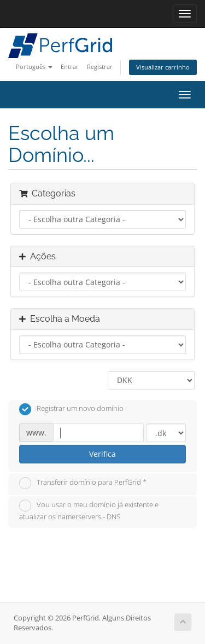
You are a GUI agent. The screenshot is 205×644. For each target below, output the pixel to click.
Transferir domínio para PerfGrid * (83, 483)
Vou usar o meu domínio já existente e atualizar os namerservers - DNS (89, 510)
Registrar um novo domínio (71, 409)
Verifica (102, 454)
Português (34, 66)
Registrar (100, 66)
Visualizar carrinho (163, 67)
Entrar (70, 66)
